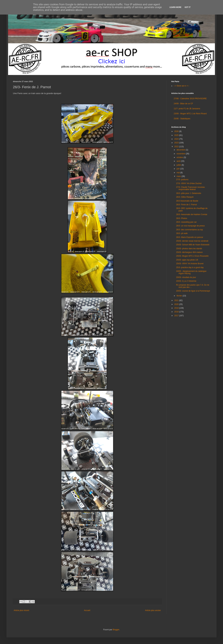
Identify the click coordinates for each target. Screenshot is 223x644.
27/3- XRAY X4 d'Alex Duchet (189, 183)
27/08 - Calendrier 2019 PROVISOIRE (190, 99)
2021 (177, 300)
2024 (177, 139)
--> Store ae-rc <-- (181, 86)
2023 (177, 143)
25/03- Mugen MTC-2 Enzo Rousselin (192, 256)
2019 (177, 308)
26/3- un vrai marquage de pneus (190, 226)
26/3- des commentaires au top (189, 230)
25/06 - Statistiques (182, 119)
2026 (177, 131)
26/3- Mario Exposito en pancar (190, 237)
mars (179, 176)
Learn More (175, 7)
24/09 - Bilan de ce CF (183, 104)
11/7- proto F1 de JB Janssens (187, 109)
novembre (181, 154)
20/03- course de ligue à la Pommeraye (193, 291)
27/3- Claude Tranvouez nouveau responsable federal (190, 188)
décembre (181, 150)
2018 (177, 312)
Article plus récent (21, 610)
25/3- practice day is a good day (190, 267)
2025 (177, 135)
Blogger (116, 630)
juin (178, 169)
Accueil (87, 610)
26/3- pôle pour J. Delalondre (189, 193)
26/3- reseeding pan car (186, 222)
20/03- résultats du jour (186, 277)
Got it (188, 7)
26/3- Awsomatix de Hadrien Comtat (192, 214)
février (180, 296)
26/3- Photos (182, 218)
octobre (180, 157)
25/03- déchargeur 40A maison (189, 252)
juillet (179, 165)
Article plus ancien (153, 610)
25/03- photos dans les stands (189, 249)
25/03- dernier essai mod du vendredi (192, 241)
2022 (177, 147)
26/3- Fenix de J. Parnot (186, 205)
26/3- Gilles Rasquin (185, 197)
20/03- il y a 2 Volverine (186, 281)
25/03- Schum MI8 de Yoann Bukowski (193, 245)
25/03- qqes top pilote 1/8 (187, 260)
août (179, 161)
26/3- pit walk (182, 233)
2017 (177, 316)
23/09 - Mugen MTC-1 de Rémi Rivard (190, 114)
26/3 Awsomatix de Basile (187, 201)
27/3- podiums (182, 180)
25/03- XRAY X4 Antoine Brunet (190, 264)
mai (178, 173)
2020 (177, 304)
